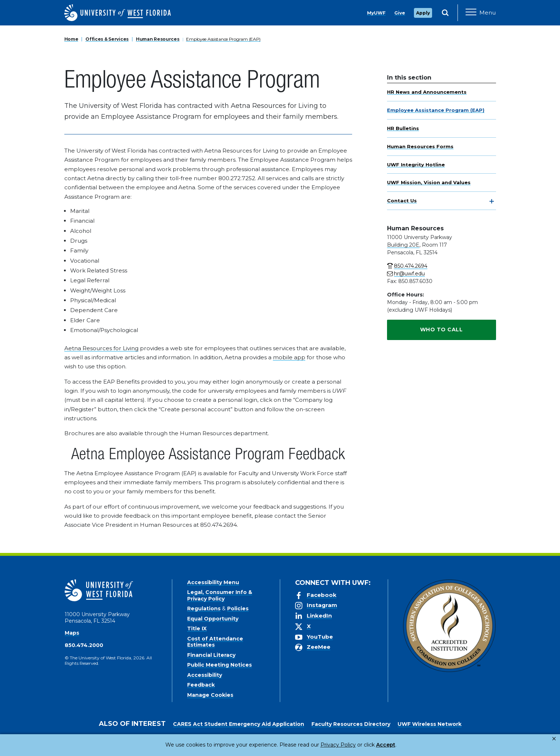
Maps (72, 633)
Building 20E (403, 245)
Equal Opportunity (213, 619)
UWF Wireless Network (430, 724)
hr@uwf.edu (409, 274)
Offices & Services (107, 39)
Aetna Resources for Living (101, 348)
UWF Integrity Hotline (416, 165)
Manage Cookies (210, 695)
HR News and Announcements (427, 92)
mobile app (289, 357)
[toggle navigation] (492, 201)
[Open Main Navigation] (481, 13)
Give (400, 13)
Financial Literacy (211, 655)
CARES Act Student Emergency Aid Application (239, 724)
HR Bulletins (403, 128)
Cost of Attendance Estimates (215, 642)
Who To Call (442, 330)
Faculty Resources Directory (351, 724)
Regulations (204, 609)
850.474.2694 (411, 266)
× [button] (554, 739)
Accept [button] (356, 745)
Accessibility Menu (213, 582)
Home (71, 39)
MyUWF (376, 13)
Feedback (201, 685)
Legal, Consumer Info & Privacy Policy (220, 595)
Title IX (197, 628)
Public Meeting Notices (219, 665)
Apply (423, 13)
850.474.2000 (84, 645)
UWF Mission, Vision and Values (429, 182)
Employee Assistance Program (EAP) (223, 39)
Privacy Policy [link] (314, 745)
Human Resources (158, 39)
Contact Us (402, 201)
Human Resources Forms (420, 146)
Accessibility (205, 675)
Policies (238, 609)
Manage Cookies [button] (397, 745)
